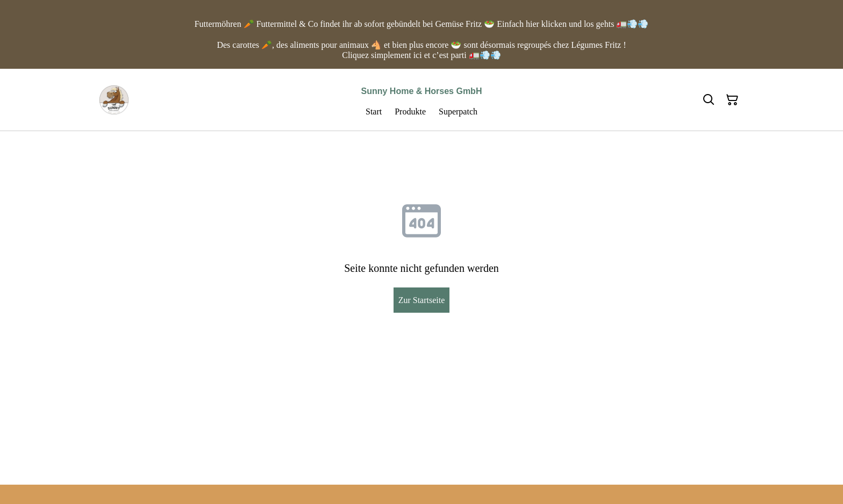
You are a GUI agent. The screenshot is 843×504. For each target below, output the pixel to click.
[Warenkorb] (732, 100)
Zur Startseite (422, 300)
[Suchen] (709, 100)
